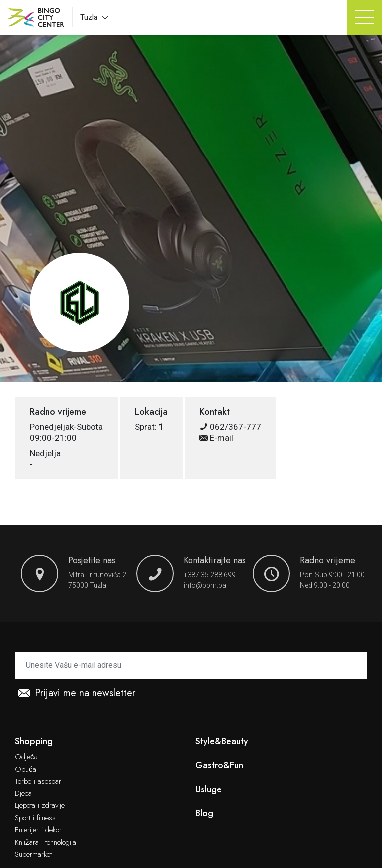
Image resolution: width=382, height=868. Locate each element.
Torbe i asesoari (39, 782)
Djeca (23, 794)
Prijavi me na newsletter (77, 693)
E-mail (216, 438)
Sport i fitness (35, 818)
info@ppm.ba (205, 585)
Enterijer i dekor (38, 830)
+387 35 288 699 (210, 575)
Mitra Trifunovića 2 (97, 575)
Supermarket (33, 855)
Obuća (26, 770)
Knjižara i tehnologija (46, 843)
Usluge (209, 790)
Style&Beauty (222, 742)
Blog (204, 814)
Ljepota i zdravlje (40, 806)
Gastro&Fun (219, 765)
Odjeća (26, 757)
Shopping (34, 742)
